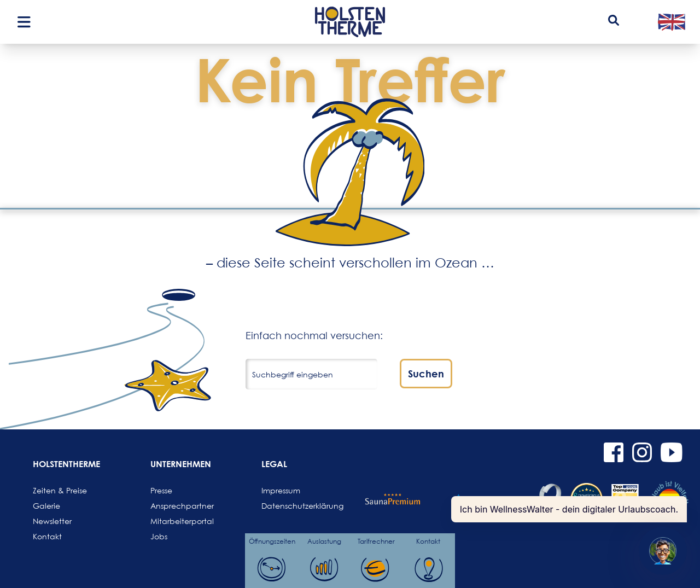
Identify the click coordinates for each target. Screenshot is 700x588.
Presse (161, 490)
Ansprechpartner (177, 506)
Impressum (281, 490)
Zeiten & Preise (59, 490)
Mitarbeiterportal (177, 521)
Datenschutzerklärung (288, 506)
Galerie (46, 506)
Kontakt (47, 536)
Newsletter (52, 521)
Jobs (159, 536)
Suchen (426, 374)
